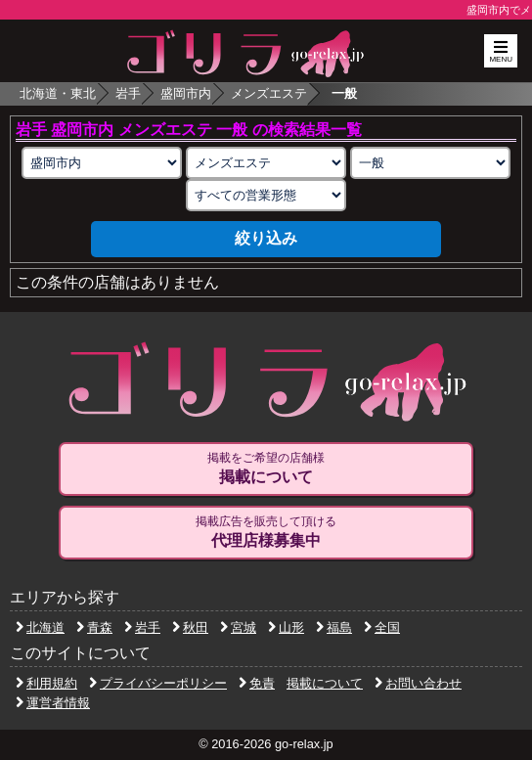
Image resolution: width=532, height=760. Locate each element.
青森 (94, 627)
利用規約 (46, 683)
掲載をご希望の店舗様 (266, 469)
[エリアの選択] (102, 163)
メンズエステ (269, 93)
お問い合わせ (418, 683)
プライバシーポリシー (158, 683)
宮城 (238, 627)
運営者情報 (53, 703)
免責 (257, 683)
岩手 (128, 93)
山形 (286, 627)
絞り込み (266, 238)
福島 (334, 627)
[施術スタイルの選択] (430, 163)
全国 (382, 627)
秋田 (190, 627)
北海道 (40, 627)
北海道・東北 (58, 93)
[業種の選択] (266, 163)
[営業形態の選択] (266, 195)
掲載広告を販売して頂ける (266, 532)
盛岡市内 (186, 93)
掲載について (325, 683)
